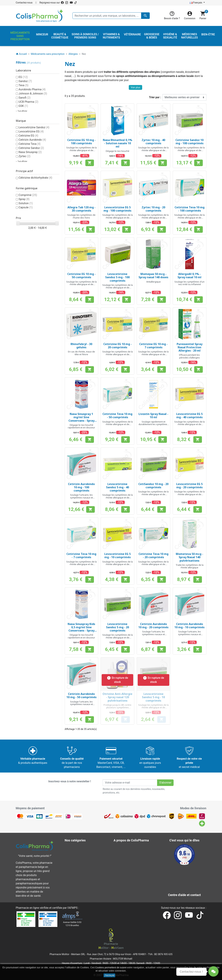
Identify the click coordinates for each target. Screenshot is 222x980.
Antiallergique (153, 282)
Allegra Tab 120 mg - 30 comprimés (81, 209)
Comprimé (28, 195)
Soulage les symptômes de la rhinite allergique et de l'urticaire (81, 150)
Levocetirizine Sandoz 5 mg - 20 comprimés (118, 627)
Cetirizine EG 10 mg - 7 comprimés (153, 346)
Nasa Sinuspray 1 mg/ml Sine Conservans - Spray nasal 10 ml (81, 419)
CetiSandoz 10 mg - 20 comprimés (153, 486)
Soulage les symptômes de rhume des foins (81, 216)
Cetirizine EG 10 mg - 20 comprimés (118, 346)
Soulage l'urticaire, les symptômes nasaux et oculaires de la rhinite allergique (81, 499)
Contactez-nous (24, 3)
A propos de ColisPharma (132, 860)
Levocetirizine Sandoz (34, 127)
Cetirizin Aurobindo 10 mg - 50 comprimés (81, 695)
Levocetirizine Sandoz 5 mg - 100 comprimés (117, 277)
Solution (26, 203)
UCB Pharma (28, 102)
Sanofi (24, 98)
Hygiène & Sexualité (79, 855)
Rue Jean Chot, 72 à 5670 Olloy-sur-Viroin (109, 954)
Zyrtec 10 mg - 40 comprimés (153, 142)
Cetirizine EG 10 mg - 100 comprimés (81, 142)
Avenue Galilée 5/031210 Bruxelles (72, 924)
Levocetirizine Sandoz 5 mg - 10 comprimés (153, 697)
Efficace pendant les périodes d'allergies (189, 356)
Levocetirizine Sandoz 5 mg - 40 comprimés (118, 487)
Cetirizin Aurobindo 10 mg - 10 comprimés (189, 626)
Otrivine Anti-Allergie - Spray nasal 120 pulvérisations (117, 697)
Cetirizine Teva (30, 144)
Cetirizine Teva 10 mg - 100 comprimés (190, 209)
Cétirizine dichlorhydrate (35, 178)
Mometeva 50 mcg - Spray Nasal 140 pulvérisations (189, 557)
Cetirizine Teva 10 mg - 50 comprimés (117, 416)
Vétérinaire (74, 876)
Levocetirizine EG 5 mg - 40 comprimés (189, 416)
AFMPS (73, 908)
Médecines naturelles (80, 860)
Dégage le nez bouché (118, 151)
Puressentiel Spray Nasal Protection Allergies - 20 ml (190, 347)
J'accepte (109, 975)
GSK (23, 106)
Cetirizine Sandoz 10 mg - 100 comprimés (189, 142)
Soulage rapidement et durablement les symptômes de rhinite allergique (153, 424)
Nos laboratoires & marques (133, 884)
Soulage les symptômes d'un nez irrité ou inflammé (189, 283)
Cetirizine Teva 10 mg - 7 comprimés (81, 556)
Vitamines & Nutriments (82, 880)
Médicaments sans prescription (86, 864)
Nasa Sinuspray (30, 152)
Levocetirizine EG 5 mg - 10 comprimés (118, 556)
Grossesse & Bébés (79, 851)
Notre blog (122, 888)
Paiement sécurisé (127, 864)
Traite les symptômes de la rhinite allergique (190, 566)
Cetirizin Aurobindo (32, 140)
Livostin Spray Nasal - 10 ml (153, 416)
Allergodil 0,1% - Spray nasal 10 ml (189, 276)
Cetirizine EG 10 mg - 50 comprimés (81, 276)
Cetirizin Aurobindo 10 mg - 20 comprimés (153, 626)
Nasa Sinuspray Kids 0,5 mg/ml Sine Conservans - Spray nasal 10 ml (81, 629)
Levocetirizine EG (31, 131)
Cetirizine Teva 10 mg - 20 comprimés (153, 556)
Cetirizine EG (28, 136)
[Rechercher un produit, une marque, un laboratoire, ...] (111, 16)
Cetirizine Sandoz (31, 148)
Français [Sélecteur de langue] (196, 3)
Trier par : (155, 97)
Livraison (122, 847)
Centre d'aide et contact (130, 868)
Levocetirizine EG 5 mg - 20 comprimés (189, 486)
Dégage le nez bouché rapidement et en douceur (81, 426)
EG (23, 77)
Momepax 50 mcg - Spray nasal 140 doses (153, 276)
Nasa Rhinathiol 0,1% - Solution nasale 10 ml (118, 143)
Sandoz (25, 81)
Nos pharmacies (126, 880)
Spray (24, 199)
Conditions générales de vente (134, 855)
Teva (24, 85)
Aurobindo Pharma (32, 89)
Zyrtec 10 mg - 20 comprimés (153, 209)
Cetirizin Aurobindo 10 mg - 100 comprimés (81, 487)
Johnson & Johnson (33, 94)
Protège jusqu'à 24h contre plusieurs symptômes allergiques (117, 708)
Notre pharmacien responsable (135, 872)
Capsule (26, 207)
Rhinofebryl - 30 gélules (81, 346)
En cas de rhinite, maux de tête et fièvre (81, 353)
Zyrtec (24, 156)
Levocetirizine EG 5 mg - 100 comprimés (117, 209)
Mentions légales (126, 851)
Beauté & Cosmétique (80, 847)
